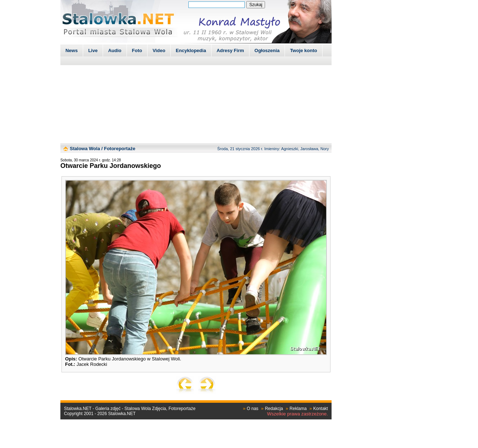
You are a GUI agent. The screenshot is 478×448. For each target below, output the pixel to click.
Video (159, 50)
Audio (115, 50)
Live (93, 50)
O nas (253, 409)
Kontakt (321, 409)
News (72, 50)
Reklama (298, 409)
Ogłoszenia (267, 50)
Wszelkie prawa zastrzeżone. (298, 414)
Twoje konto (304, 50)
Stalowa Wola (85, 149)
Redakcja (274, 409)
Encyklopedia (191, 50)
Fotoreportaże (119, 149)
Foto (137, 50)
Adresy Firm (230, 50)
